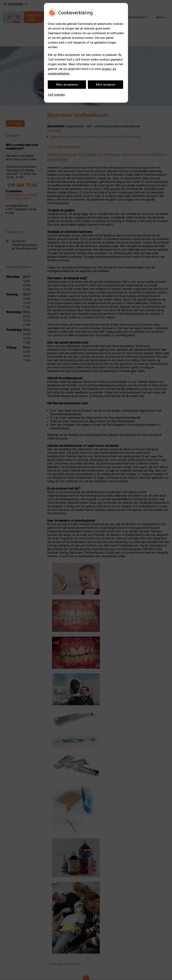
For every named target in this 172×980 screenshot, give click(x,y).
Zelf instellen (56, 95)
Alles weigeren (105, 85)
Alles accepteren (67, 85)
